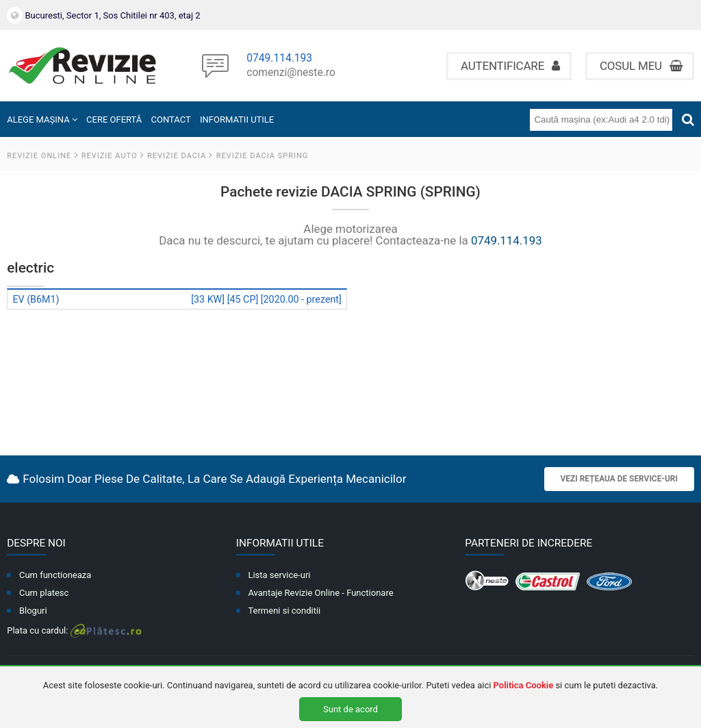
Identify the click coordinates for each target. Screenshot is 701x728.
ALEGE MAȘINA (42, 120)
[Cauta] (688, 120)
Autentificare (510, 66)
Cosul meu (641, 66)
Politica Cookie (524, 685)
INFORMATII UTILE (237, 120)
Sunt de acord (350, 709)
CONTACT (171, 120)
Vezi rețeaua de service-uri (619, 479)
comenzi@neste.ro (291, 73)
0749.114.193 (279, 59)
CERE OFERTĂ (114, 120)
